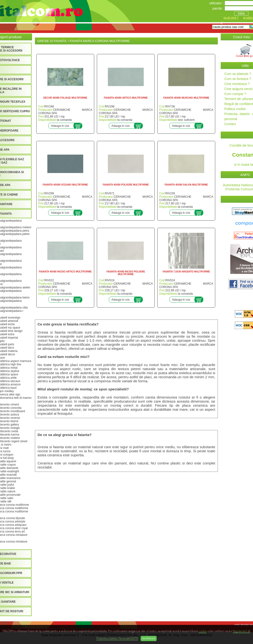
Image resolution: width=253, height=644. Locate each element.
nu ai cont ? (231, 18)
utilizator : (217, 3)
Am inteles (149, 639)
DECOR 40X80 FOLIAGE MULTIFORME (65, 98)
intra (241, 13)
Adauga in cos (60, 126)
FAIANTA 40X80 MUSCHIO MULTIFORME (186, 98)
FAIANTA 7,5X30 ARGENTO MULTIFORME (186, 272)
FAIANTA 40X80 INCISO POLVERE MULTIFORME (126, 273)
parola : (218, 8)
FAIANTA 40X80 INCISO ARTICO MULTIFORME (65, 272)
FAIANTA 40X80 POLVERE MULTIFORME (126, 185)
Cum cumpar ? (235, 94)
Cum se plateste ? (238, 74)
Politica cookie (235, 109)
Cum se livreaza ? (238, 79)
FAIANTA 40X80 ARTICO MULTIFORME (126, 98)
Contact (230, 124)
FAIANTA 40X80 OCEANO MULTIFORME (65, 185)
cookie (202, 631)
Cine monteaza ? (237, 84)
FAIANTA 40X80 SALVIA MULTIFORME (186, 185)
